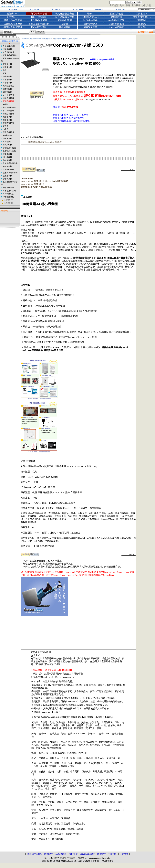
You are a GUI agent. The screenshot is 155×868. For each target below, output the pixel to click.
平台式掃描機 (8, 132)
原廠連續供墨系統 (10, 55)
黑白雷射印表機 (9, 151)
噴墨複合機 (7, 67)
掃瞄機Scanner (9, 188)
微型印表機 (7, 120)
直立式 (6, 126)
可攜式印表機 (8, 169)
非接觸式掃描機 (9, 107)
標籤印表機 (7, 49)
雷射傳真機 (7, 179)
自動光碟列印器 (9, 46)
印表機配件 (8, 200)
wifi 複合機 (7, 135)
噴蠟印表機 (7, 176)
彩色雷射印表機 (9, 148)
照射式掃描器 (8, 123)
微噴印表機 (7, 117)
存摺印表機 (7, 83)
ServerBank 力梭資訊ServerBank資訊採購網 (37, 39)
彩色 (5, 73)
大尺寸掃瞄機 (8, 95)
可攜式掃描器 (8, 101)
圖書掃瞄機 (7, 89)
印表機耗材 (8, 203)
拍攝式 (6, 129)
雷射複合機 (7, 64)
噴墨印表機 (7, 154)
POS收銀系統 (8, 194)
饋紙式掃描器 (8, 98)
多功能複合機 (8, 111)
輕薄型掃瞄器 (8, 86)
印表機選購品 (8, 197)
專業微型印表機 (9, 191)
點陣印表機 (7, 160)
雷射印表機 (7, 80)
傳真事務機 (7, 138)
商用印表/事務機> (61, 39)
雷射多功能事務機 (10, 163)
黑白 (5, 70)
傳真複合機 (7, 76)
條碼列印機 (7, 145)
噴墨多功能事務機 (10, 173)
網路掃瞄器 (7, 92)
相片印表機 (7, 157)
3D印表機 (7, 142)
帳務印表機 (7, 166)
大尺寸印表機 (8, 52)
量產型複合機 (8, 114)
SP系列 (6, 104)
